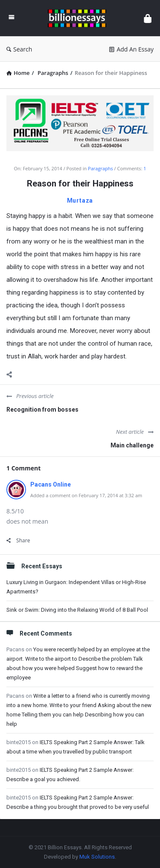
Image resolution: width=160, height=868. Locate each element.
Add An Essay (131, 49)
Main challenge (132, 445)
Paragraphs (100, 168)
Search (19, 49)
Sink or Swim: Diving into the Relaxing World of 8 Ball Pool (77, 610)
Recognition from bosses (42, 410)
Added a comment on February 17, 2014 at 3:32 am (86, 495)
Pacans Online (51, 484)
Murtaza (80, 201)
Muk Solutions (97, 857)
